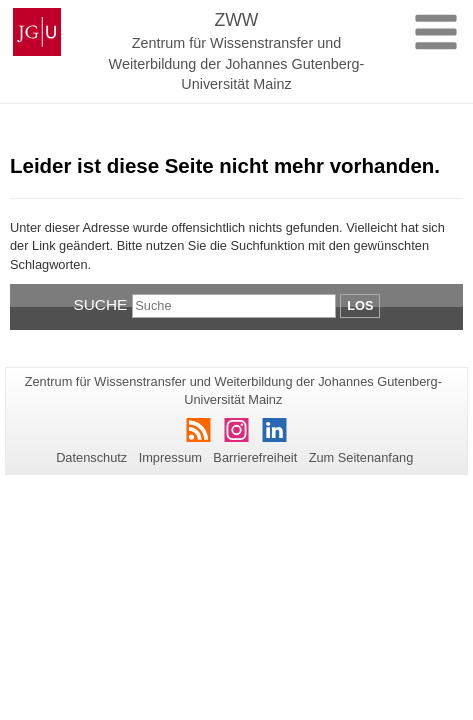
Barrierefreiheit (255, 457)
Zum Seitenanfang (361, 457)
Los (360, 305)
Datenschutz (91, 457)
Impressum (170, 457)
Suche (101, 304)
